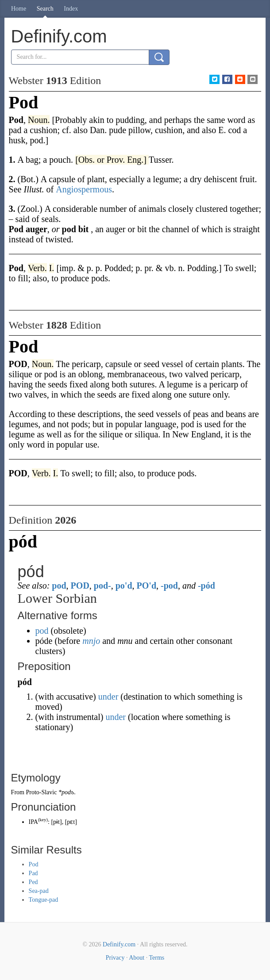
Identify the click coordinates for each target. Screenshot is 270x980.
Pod (34, 864)
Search (45, 9)
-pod (169, 586)
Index (71, 9)
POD (80, 586)
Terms (156, 958)
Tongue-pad (44, 900)
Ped (33, 882)
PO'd (147, 586)
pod (59, 586)
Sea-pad (39, 891)
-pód (206, 586)
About (137, 958)
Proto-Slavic (41, 792)
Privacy (115, 958)
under (108, 697)
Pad (33, 873)
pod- (102, 586)
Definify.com (119, 944)
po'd (124, 586)
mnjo (91, 641)
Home (19, 9)
